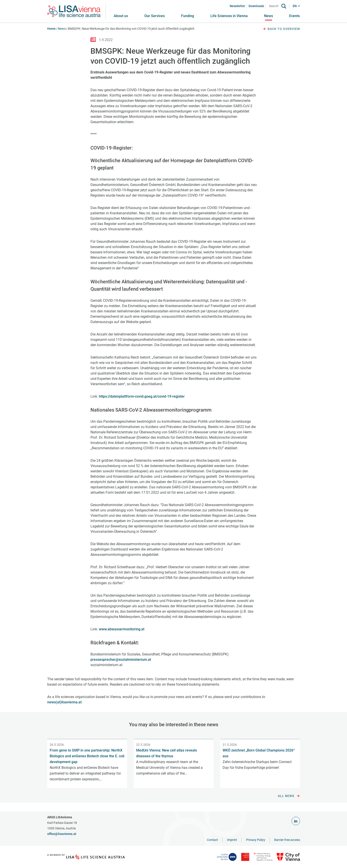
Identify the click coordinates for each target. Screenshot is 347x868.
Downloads (256, 6)
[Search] (274, 6)
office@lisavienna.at (62, 834)
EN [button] (295, 6)
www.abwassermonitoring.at (122, 629)
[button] (155, 16)
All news (289, 796)
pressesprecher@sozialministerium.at (121, 660)
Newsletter (237, 6)
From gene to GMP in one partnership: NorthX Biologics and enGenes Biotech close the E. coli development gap (87, 756)
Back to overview (281, 29)
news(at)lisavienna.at (64, 702)
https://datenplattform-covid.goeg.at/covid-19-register (141, 396)
